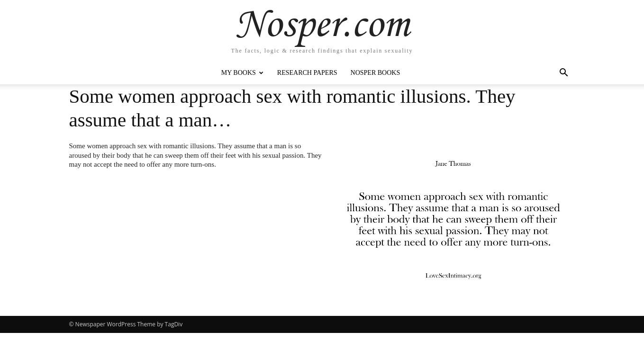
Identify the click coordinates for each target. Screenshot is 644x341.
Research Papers (307, 73)
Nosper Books (376, 73)
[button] (564, 74)
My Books (242, 73)
